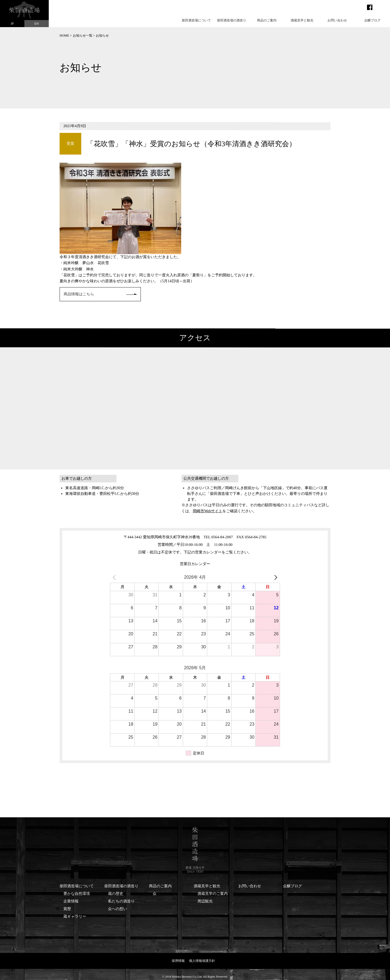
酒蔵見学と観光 (302, 20)
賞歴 (67, 909)
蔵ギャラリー (75, 916)
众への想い (118, 909)
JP (12, 24)
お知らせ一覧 (83, 36)
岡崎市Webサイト (208, 511)
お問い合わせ (337, 20)
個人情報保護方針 (202, 961)
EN (37, 24)
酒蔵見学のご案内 (213, 894)
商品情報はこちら (79, 294)
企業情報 (71, 901)
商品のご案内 (267, 20)
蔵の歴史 (116, 894)
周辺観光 (205, 901)
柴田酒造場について (196, 20)
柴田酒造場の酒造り (232, 20)
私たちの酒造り (121, 901)
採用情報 (178, 961)
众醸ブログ (372, 20)
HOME (64, 36)
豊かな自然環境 (77, 894)
